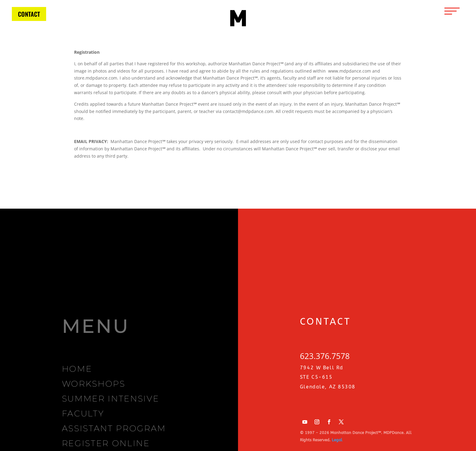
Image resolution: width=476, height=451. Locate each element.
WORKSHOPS (94, 384)
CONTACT (29, 14)
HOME (77, 369)
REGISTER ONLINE (106, 443)
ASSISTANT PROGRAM (114, 428)
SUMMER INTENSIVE (111, 399)
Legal (337, 440)
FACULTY (83, 413)
